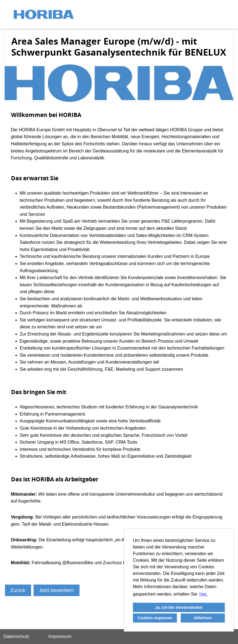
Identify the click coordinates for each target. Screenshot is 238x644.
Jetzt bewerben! (57, 590)
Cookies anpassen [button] (155, 618)
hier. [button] (204, 594)
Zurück (18, 590)
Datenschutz (17, 636)
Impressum (60, 636)
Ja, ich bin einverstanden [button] (179, 607)
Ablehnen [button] (203, 618)
